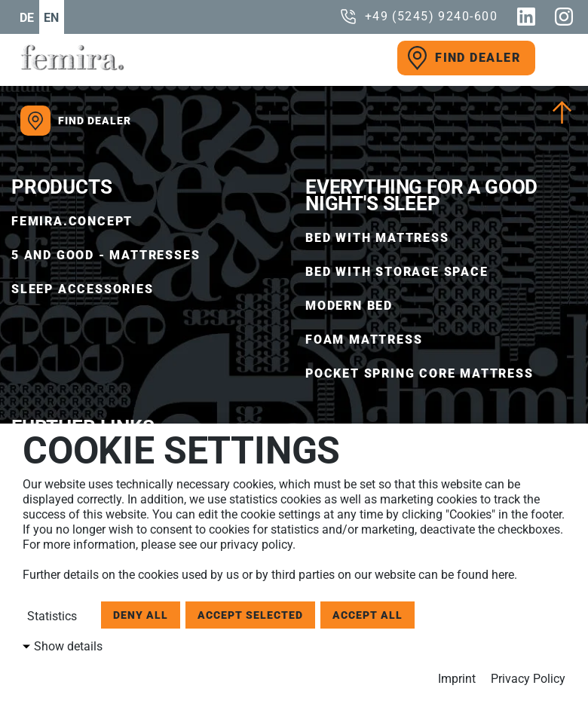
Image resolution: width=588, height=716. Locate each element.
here (503, 575)
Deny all (141, 615)
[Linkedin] (526, 17)
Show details (68, 646)
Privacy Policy (528, 679)
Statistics (51, 616)
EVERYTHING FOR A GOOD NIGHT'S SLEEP (421, 195)
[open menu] (554, 58)
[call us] (418, 17)
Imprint (457, 679)
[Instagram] (564, 17)
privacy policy (256, 545)
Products (62, 187)
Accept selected (250, 615)
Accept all (367, 615)
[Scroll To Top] (562, 112)
